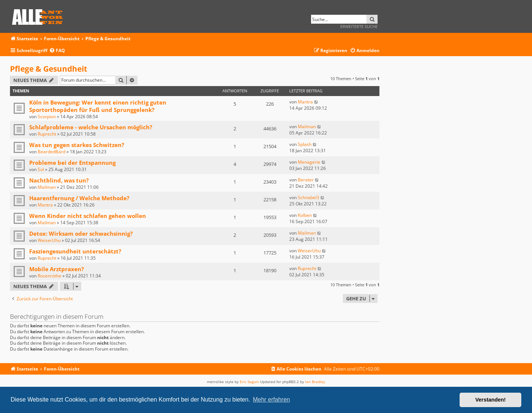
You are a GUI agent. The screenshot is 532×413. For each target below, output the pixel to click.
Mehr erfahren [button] (271, 400)
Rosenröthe (50, 276)
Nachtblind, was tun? (59, 180)
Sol (41, 169)
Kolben (305, 215)
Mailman (307, 127)
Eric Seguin (249, 382)
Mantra (305, 102)
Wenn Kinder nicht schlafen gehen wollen (88, 216)
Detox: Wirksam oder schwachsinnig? (81, 233)
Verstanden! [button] (491, 400)
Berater (306, 180)
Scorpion (47, 117)
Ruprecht (47, 134)
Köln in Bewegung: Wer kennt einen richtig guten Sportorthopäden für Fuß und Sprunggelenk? (98, 106)
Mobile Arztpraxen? (57, 269)
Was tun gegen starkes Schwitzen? (77, 145)
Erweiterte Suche (359, 26)
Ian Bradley (315, 382)
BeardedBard (52, 152)
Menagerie (309, 162)
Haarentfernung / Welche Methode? (79, 198)
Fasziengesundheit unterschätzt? (75, 251)
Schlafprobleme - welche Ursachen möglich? (91, 127)
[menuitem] (57, 51)
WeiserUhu (49, 240)
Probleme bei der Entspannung (72, 163)
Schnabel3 (308, 197)
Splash (305, 144)
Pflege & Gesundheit (49, 69)
